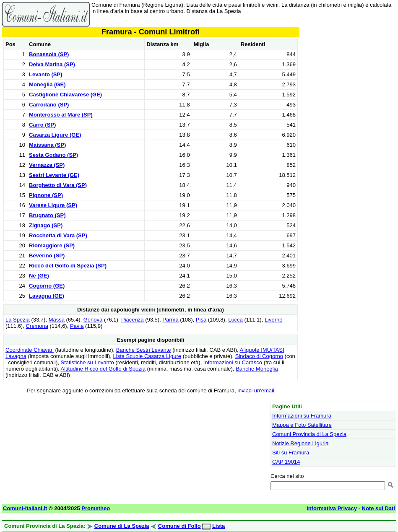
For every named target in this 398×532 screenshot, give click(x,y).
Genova (93, 320)
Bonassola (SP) (49, 54)
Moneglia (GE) (47, 84)
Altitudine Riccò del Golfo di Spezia (103, 369)
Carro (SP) (42, 125)
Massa (57, 320)
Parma (170, 320)
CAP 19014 (286, 462)
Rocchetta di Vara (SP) (58, 235)
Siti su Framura (291, 453)
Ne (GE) (39, 276)
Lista (219, 526)
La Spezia (18, 320)
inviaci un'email (256, 391)
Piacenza (132, 320)
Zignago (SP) (46, 225)
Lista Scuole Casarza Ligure (147, 356)
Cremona (37, 326)
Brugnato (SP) (47, 215)
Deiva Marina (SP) (52, 64)
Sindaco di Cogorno (259, 356)
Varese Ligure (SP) (53, 205)
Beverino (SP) (47, 256)
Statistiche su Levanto (87, 362)
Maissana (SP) (47, 145)
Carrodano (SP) (49, 105)
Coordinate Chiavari (30, 350)
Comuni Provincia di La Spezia (309, 434)
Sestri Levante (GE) (54, 175)
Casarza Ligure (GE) (55, 135)
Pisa (201, 320)
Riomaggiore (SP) (52, 245)
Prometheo (96, 508)
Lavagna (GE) (47, 296)
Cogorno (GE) (47, 286)
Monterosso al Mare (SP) (61, 115)
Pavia (77, 326)
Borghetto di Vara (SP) (58, 185)
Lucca (235, 320)
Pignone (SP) (46, 195)
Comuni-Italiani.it (25, 508)
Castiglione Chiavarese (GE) (65, 95)
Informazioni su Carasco (233, 362)
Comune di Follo (179, 526)
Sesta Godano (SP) (53, 155)
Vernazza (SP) (47, 165)
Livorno (274, 320)
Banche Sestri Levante (144, 350)
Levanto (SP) (46, 74)
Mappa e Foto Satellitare (302, 425)
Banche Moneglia (257, 369)
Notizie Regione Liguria (300, 443)
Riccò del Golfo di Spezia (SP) (68, 266)
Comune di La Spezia (122, 526)
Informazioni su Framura (302, 416)
